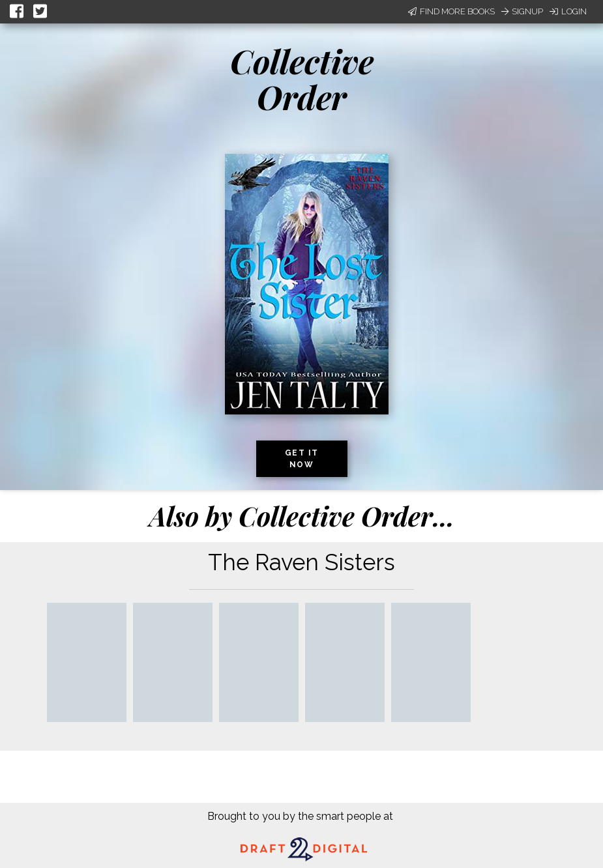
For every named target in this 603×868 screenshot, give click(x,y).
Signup (522, 11)
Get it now (302, 459)
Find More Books (451, 11)
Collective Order (302, 79)
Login (568, 11)
